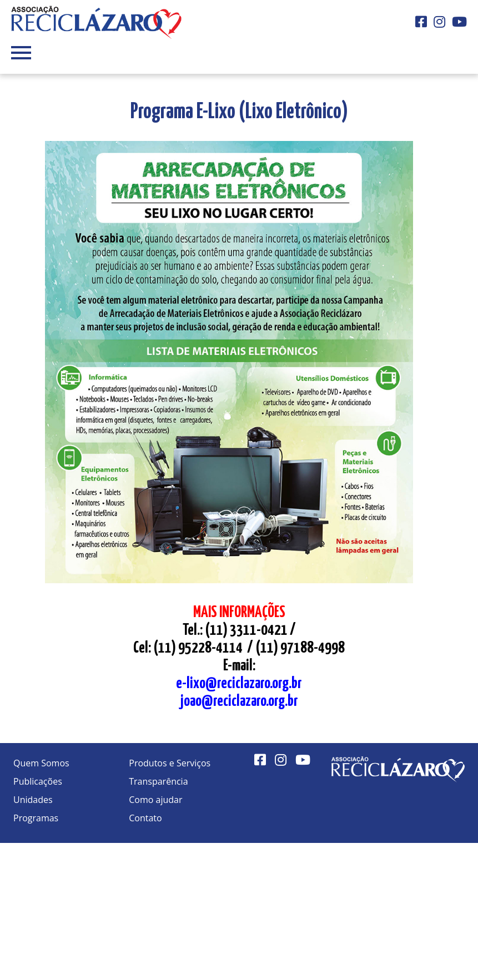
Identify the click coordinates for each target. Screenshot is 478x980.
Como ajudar (155, 800)
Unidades (33, 800)
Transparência (158, 781)
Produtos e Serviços (170, 763)
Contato (145, 818)
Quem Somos (41, 763)
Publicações (38, 781)
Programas (36, 818)
